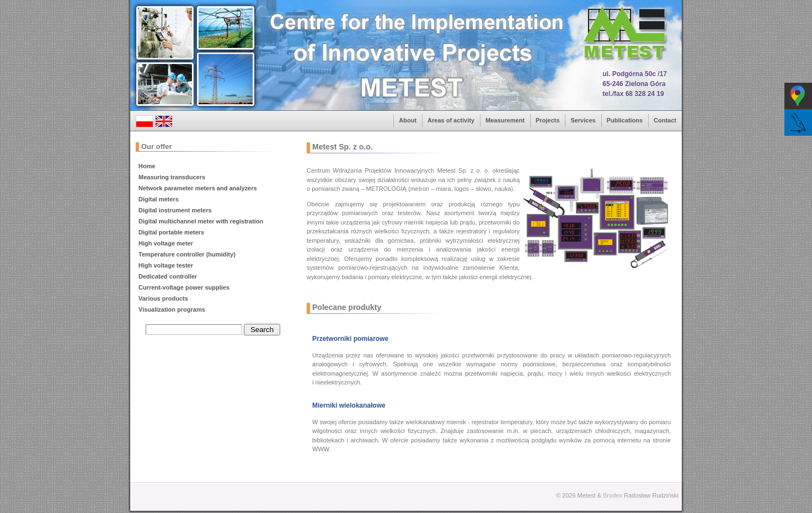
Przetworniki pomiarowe (350, 339)
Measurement (505, 120)
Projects (547, 120)
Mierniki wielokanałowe (349, 405)
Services (583, 120)
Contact (665, 120)
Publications (625, 120)
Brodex (613, 495)
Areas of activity (451, 120)
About (408, 120)
